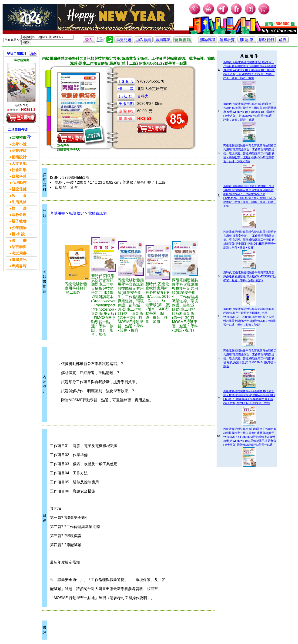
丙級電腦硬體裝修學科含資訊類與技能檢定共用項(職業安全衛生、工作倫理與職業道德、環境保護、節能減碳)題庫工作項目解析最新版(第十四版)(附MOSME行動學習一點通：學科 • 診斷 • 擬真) (250, 240)
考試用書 (57, 213)
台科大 (143, 96)
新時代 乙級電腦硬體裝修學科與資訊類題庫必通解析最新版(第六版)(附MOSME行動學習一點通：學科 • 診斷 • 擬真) (249, 276)
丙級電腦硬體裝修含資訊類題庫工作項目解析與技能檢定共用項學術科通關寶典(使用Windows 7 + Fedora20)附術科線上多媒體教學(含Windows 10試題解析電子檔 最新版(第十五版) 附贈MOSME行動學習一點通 (250, 437)
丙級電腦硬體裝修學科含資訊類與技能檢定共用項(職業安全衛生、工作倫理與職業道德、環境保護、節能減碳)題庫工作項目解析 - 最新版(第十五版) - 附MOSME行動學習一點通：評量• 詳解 (250, 153)
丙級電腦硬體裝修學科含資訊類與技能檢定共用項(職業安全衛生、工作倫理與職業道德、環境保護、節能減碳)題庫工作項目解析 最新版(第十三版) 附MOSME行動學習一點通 (250, 359)
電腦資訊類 (97, 213)
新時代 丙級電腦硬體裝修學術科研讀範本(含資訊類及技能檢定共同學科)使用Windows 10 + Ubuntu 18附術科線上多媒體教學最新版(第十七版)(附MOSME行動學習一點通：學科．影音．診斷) (249, 317)
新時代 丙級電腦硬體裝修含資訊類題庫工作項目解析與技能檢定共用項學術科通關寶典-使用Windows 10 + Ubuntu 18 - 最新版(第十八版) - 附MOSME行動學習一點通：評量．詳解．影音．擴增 (250, 70)
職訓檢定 (77, 213)
